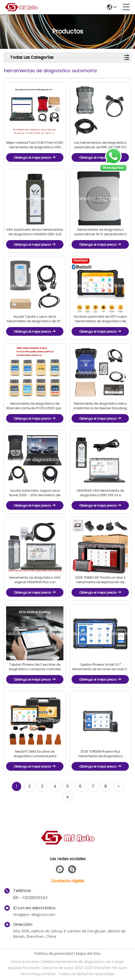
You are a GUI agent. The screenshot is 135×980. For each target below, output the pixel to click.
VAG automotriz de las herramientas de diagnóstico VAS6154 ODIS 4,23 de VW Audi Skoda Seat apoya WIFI (35, 232)
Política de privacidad (54, 954)
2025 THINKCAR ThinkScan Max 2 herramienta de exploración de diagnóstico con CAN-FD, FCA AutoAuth (100, 580)
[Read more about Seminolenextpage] (118, 786)
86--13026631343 (30, 898)
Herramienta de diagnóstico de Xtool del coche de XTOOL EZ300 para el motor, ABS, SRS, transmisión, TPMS (35, 406)
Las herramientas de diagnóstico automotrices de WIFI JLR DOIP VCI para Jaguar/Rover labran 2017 (100, 145)
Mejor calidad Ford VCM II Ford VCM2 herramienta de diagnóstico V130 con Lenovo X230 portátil (35, 145)
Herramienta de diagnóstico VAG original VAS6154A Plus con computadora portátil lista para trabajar (35, 580)
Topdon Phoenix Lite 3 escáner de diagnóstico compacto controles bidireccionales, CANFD (35, 667)
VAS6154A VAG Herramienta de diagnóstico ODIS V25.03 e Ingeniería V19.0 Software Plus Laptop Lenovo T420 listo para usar (100, 493)
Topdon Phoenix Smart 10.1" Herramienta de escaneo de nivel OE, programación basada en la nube (100, 667)
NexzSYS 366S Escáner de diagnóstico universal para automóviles (35, 754)
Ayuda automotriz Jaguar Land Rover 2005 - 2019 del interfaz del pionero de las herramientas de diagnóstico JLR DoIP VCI (35, 493)
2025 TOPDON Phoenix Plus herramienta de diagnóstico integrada (100, 754)
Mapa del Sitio (88, 954)
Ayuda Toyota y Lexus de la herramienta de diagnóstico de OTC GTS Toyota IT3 (35, 319)
